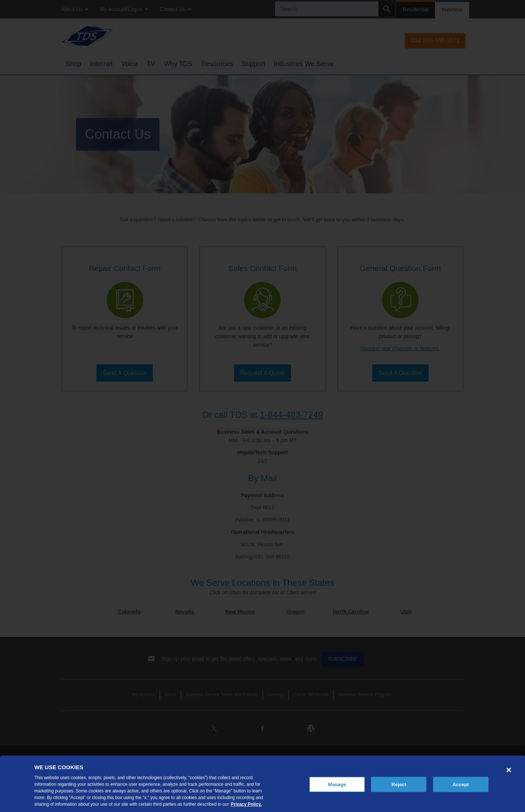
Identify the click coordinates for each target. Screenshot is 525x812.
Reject (399, 784)
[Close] (509, 770)
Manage (337, 784)
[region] (262, 784)
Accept (461, 784)
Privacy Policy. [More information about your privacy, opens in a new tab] (246, 804)
